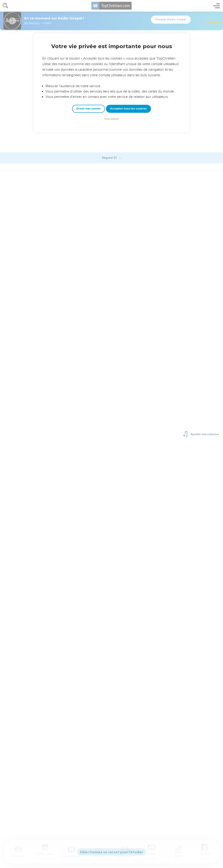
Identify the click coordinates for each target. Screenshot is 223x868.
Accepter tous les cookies (128, 109)
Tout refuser (111, 119)
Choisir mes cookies (88, 109)
